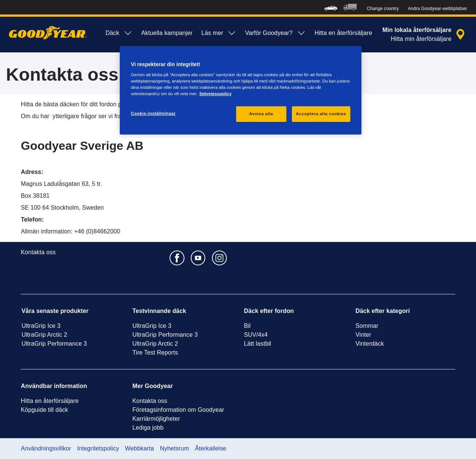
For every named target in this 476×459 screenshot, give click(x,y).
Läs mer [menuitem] (219, 33)
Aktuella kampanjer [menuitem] (167, 33)
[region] (241, 90)
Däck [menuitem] (119, 33)
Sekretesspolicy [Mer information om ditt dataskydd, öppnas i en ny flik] (216, 94)
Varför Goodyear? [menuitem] (275, 33)
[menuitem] (331, 7)
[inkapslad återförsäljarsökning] (425, 35)
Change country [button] (383, 9)
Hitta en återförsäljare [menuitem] (343, 33)
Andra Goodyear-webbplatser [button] (438, 9)
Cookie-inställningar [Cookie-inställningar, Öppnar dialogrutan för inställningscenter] (153, 113)
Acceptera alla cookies (321, 114)
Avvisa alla (261, 114)
